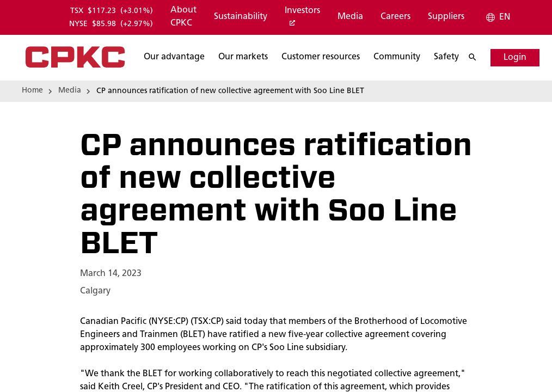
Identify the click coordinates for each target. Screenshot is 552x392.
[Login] (506, 58)
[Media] (350, 17)
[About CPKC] (183, 17)
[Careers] (395, 17)
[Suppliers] (446, 17)
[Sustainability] (241, 17)
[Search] (469, 58)
